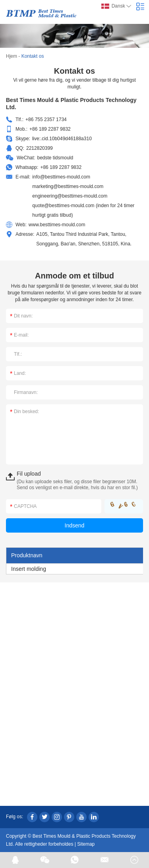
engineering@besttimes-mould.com (70, 196)
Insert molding (29, 569)
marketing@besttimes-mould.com (68, 186)
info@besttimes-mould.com (61, 177)
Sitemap (86, 844)
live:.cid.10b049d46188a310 (62, 139)
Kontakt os (33, 56)
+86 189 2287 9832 (61, 167)
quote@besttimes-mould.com (63, 206)
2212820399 (40, 148)
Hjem (12, 56)
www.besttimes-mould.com (57, 225)
